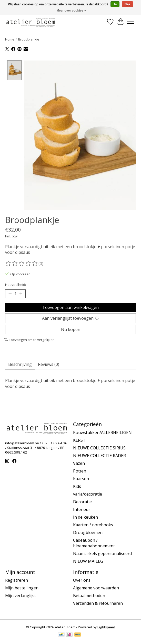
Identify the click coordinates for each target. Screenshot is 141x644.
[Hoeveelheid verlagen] (10, 294)
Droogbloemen (88, 532)
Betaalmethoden (89, 596)
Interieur (82, 509)
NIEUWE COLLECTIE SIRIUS (99, 448)
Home (10, 39)
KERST (79, 440)
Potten (80, 471)
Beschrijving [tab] (20, 364)
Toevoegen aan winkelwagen (70, 307)
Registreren (17, 580)
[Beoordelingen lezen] (22, 263)
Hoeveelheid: (16, 284)
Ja (115, 4)
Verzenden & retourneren (98, 603)
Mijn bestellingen (22, 588)
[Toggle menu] (131, 22)
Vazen (79, 463)
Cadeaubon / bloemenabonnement (94, 543)
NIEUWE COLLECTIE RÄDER (99, 455)
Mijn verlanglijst (21, 596)
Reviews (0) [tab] (49, 364)
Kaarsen (81, 478)
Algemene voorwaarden (96, 588)
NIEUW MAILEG (88, 561)
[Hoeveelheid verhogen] (21, 294)
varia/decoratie (88, 494)
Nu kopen (71, 329)
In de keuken (85, 517)
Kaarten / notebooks (93, 525)
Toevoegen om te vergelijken (29, 339)
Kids (77, 486)
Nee (127, 4)
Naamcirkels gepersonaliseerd (102, 553)
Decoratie (82, 501)
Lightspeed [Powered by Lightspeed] (106, 627)
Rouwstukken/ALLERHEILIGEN (102, 432)
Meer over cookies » (71, 11)
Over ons (82, 580)
